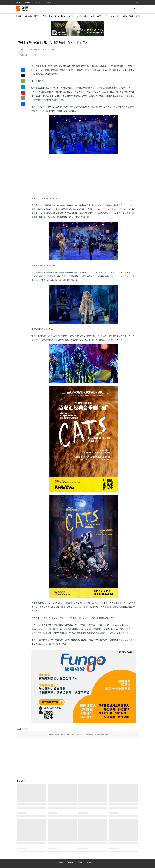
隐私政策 (48, 2)
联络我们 (28, 2)
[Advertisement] (84, 171)
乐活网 (18, 2)
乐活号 (38, 2)
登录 (138, 2)
